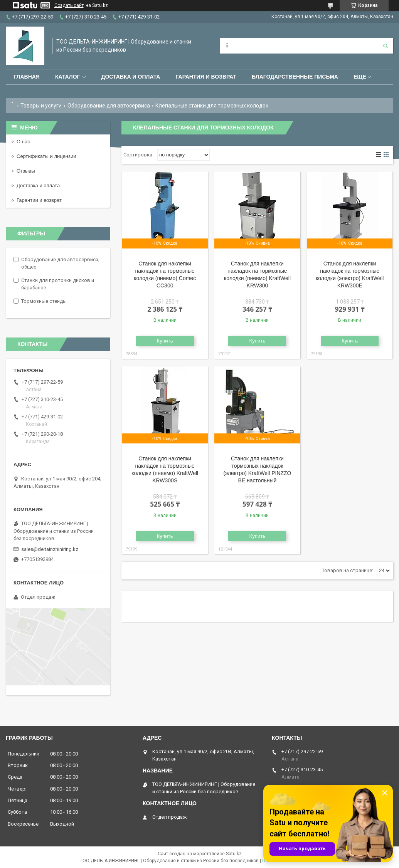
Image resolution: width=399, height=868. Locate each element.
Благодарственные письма (295, 77)
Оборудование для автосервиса (109, 106)
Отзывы (26, 171)
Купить (165, 341)
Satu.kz (234, 854)
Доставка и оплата (130, 77)
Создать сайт (69, 5)
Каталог (68, 77)
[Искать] (386, 46)
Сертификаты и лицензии (46, 156)
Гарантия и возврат (206, 77)
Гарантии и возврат (39, 200)
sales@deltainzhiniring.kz (50, 549)
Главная (27, 77)
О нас (23, 142)
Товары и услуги (41, 106)
